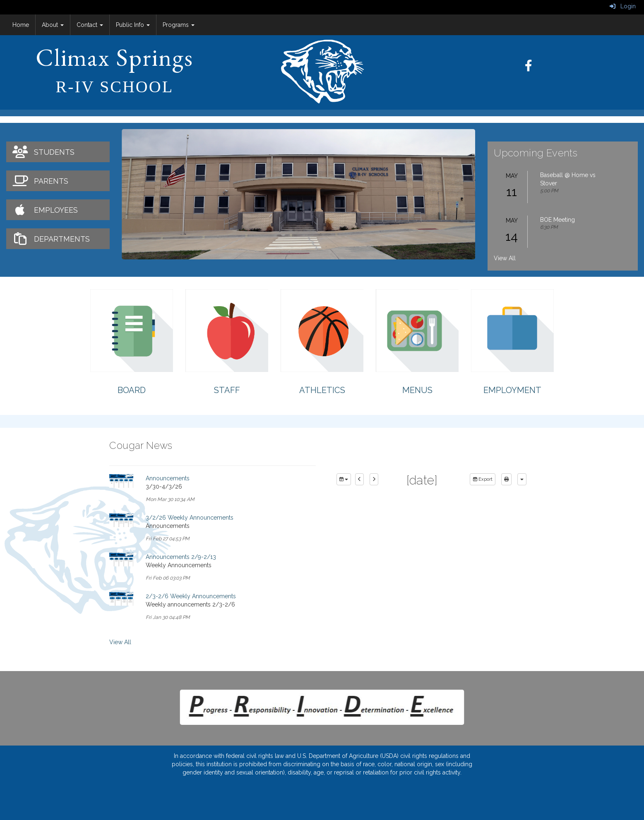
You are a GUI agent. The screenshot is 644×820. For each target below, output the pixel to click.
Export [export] (483, 479)
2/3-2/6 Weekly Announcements (191, 596)
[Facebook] (533, 68)
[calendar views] (522, 480)
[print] (506, 480)
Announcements (168, 478)
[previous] (359, 480)
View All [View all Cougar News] (120, 642)
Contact (90, 25)
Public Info (133, 25)
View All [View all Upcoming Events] (505, 258)
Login (623, 6)
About (53, 25)
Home (21, 25)
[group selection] (344, 480)
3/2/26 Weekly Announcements (190, 518)
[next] (374, 480)
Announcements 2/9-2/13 (181, 557)
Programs (179, 25)
